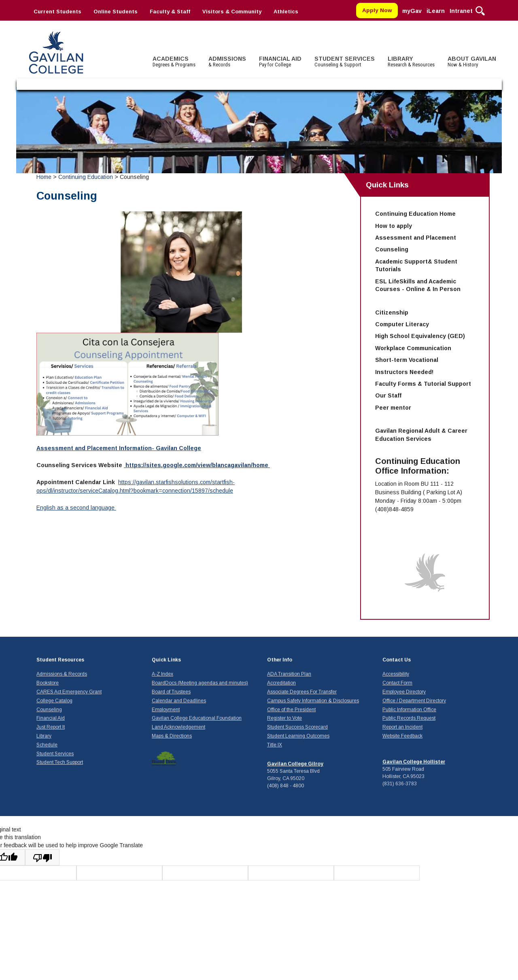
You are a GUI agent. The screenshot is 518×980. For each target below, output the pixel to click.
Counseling (392, 249)
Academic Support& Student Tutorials (416, 266)
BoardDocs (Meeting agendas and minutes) (200, 683)
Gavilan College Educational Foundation (197, 718)
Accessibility (396, 674)
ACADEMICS (174, 62)
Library (44, 736)
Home (44, 177)
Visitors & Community (232, 12)
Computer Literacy (402, 324)
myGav (412, 11)
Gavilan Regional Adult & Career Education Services (421, 435)
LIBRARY (411, 62)
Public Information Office (409, 710)
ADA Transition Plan (289, 674)
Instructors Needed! (404, 372)
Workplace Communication (413, 348)
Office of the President (291, 710)
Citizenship (392, 312)
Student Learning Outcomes (298, 736)
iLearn (436, 11)
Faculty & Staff (170, 12)
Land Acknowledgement (178, 727)
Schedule (47, 745)
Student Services (55, 754)
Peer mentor (393, 408)
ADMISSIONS (227, 62)
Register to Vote (284, 718)
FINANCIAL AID (280, 62)
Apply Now (377, 10)
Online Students (116, 12)
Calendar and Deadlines (179, 701)
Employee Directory (404, 692)
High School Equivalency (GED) (420, 336)
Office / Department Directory (414, 701)
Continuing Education (86, 177)
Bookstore (48, 683)
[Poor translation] (42, 857)
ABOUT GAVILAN (472, 62)
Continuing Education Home (415, 214)
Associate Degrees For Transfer (302, 692)
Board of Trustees (171, 692)
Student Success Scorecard (297, 727)
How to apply (394, 226)
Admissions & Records (62, 674)
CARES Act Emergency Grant (69, 692)
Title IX (275, 745)
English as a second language (76, 508)
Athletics (286, 12)
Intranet (461, 11)
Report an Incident (402, 727)
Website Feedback (402, 736)
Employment (166, 710)
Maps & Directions (172, 736)
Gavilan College (56, 52)
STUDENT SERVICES (345, 62)
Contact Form (397, 683)
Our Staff (388, 395)
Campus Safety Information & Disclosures (313, 701)
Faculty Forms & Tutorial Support (423, 384)
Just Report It (51, 727)
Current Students (57, 12)
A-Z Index (162, 674)
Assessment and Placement (416, 238)
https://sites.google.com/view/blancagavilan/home (197, 465)
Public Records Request (409, 718)
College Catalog (54, 701)
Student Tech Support (60, 762)
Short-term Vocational (407, 360)
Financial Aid (51, 718)
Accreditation (281, 683)
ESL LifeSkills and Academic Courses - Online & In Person (418, 285)
